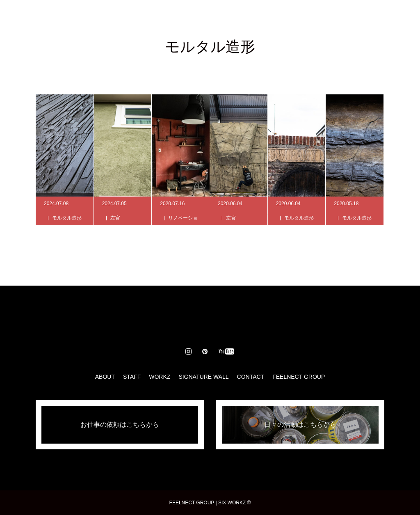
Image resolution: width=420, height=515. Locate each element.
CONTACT (298, 16)
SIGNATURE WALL (242, 16)
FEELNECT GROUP (299, 377)
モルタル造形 (67, 218)
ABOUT (119, 16)
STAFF (154, 16)
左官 (115, 218)
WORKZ (190, 16)
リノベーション (183, 225)
